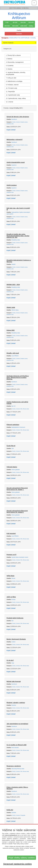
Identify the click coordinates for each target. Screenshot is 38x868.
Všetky (31, 26)
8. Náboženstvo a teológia (14, 81)
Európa (13, 599)
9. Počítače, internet (12, 85)
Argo (13, 663)
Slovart (13, 578)
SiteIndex (19, 34)
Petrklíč (13, 264)
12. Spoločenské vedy (13, 95)
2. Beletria (9, 59)
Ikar (12, 621)
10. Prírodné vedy (12, 88)
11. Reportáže (10, 92)
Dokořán (14, 705)
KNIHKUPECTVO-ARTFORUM (19, 38)
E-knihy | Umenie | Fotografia (19, 815)
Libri (13, 448)
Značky (19, 30)
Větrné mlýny (15, 310)
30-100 (15, 22)
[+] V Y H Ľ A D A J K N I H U (19, 8)
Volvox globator (16, 470)
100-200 (23, 22)
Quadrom (14, 165)
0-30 (7, 22)
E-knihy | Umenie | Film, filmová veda (20, 409)
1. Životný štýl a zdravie (13, 55)
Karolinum (14, 119)
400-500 (7, 26)
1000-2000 (24, 26)
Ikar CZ (13, 406)
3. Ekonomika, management (15, 62)
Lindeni (13, 642)
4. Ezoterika (10, 66)
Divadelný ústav (16, 240)
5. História (9, 69)
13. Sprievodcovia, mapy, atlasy (16, 98)
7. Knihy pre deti (11, 78)
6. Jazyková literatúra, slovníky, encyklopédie (16, 73)
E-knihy (33, 38)
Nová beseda (15, 748)
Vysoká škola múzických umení (20, 557)
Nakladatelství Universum (18, 427)
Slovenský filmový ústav (18, 769)
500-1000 (15, 26)
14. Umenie (10, 102)
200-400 (31, 22)
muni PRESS (15, 356)
